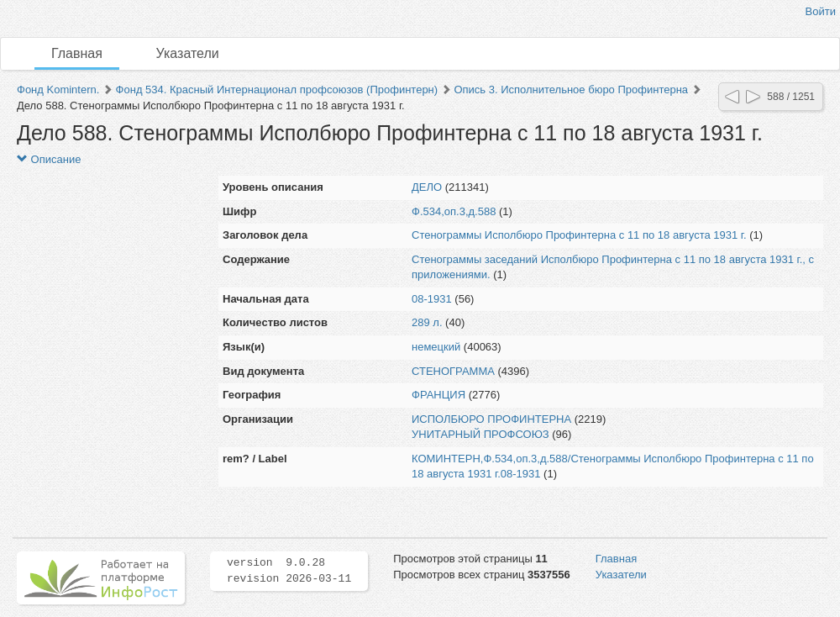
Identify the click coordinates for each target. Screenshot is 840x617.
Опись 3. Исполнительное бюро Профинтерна (571, 90)
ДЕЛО (427, 187)
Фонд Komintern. (58, 90)
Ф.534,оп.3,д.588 (454, 211)
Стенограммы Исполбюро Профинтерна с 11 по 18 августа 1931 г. (579, 235)
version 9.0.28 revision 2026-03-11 (289, 571)
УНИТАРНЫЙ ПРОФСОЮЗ (480, 434)
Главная (77, 53)
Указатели (188, 53)
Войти (821, 11)
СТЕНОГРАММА (453, 371)
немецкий (436, 347)
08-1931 (432, 299)
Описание (49, 159)
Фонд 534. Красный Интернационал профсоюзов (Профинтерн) (277, 90)
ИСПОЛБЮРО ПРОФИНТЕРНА (491, 419)
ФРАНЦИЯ (438, 395)
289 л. (427, 322)
